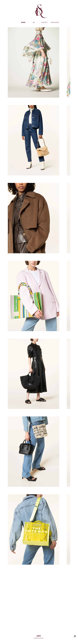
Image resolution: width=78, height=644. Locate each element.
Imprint (39, 636)
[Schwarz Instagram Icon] (75, 636)
